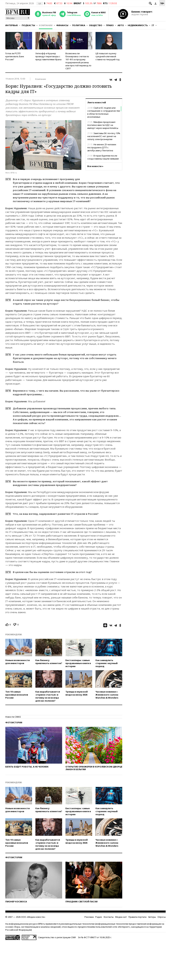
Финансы (62, 25)
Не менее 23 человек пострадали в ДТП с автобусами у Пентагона (102, 147)
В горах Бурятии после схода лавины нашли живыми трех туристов (103, 159)
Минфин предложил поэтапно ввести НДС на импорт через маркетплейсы (103, 125)
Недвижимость (138, 25)
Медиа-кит (121, 917)
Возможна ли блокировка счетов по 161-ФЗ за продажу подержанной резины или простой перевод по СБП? (78, 61)
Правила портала (137, 917)
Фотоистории (14, 723)
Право (110, 25)
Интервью (12, 25)
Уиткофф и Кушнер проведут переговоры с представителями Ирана (48, 56)
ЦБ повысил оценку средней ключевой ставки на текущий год (108, 56)
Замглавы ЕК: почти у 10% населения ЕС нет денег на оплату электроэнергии (104, 136)
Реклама (89, 917)
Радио (99, 917)
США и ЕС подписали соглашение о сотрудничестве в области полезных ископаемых (104, 112)
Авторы (152, 917)
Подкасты (28, 25)
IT (153, 25)
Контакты (109, 917)
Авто (121, 25)
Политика (79, 25)
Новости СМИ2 (13, 717)
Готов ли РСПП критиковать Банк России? (15, 56)
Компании (46, 25)
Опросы (162, 917)
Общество (96, 25)
